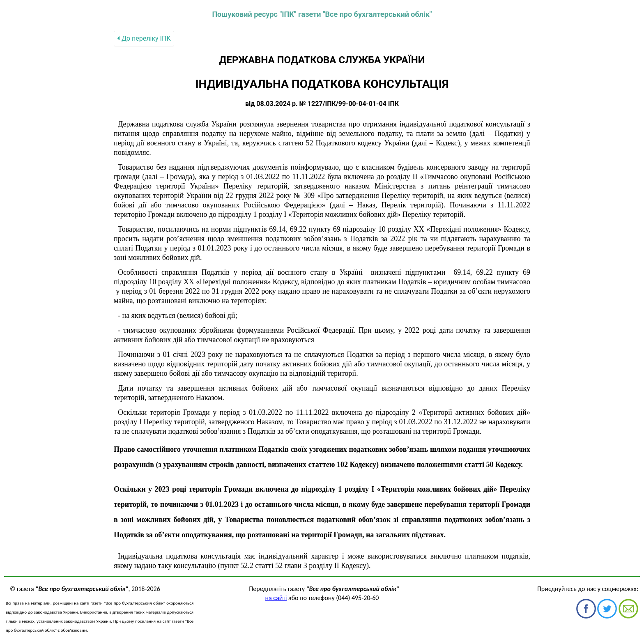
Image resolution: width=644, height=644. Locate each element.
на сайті (276, 598)
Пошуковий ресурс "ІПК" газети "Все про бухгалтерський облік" (322, 14)
